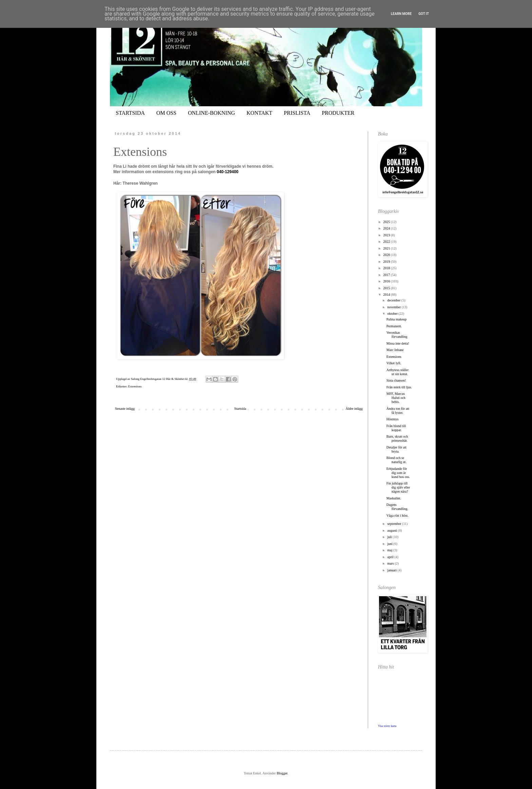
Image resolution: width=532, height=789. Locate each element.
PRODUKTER (338, 113)
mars (391, 563)
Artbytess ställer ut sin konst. (397, 372)
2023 (387, 235)
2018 (387, 268)
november (394, 307)
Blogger (282, 773)
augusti (392, 530)
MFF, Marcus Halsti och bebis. (396, 398)
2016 (387, 281)
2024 (387, 228)
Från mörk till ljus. (399, 387)
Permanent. (394, 326)
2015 (387, 288)
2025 (387, 222)
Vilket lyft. (394, 363)
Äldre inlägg (354, 409)
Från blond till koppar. (396, 428)
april (391, 557)
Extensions (135, 386)
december (394, 300)
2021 (387, 248)
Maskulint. (394, 498)
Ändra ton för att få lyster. (398, 411)
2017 (387, 275)
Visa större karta (387, 726)
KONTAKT (260, 113)
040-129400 (228, 172)
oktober (393, 314)
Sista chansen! (396, 380)
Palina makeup (396, 319)
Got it (424, 14)
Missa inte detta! (398, 343)
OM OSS (166, 113)
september (395, 524)
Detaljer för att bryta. (396, 449)
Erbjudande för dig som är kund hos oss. (398, 473)
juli (390, 537)
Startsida (240, 409)
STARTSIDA (130, 113)
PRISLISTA (297, 113)
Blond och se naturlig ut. (396, 460)
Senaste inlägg (125, 409)
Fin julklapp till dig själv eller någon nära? (398, 487)
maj (390, 550)
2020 (387, 255)
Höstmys (393, 419)
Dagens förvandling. (397, 507)
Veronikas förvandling (397, 335)
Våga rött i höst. (397, 516)
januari (392, 570)
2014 (387, 295)
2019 (387, 262)
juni (390, 544)
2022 (387, 242)
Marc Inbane (395, 350)
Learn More (401, 14)
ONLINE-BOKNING (212, 113)
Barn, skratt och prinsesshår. (397, 438)
